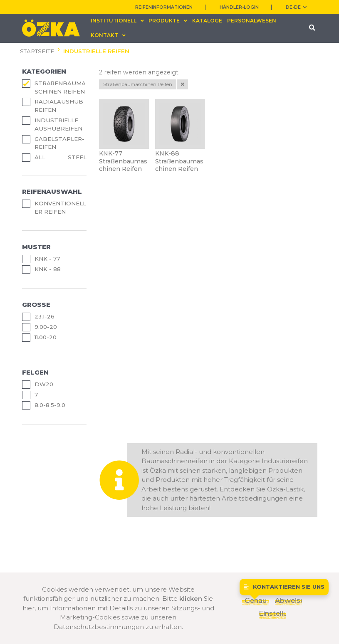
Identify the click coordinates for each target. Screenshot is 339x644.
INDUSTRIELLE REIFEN (96, 51)
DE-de (296, 7)
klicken (191, 598)
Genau (256, 600)
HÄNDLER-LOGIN (239, 7)
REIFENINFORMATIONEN (164, 7)
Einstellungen (272, 613)
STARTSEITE (37, 51)
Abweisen (288, 600)
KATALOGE (207, 21)
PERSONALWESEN (252, 21)
